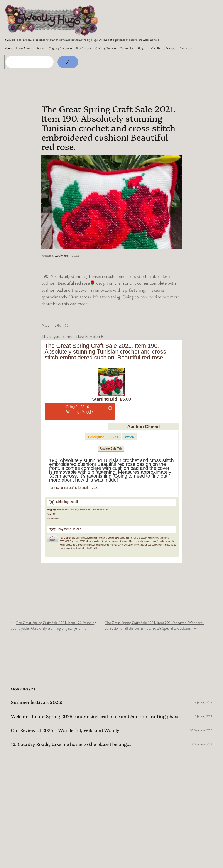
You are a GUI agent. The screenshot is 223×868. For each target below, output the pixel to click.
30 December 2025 (201, 730)
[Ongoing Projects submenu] (71, 48)
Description (96, 437)
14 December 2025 (201, 744)
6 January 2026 (203, 702)
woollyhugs (62, 255)
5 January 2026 (203, 716)
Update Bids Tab (111, 448)
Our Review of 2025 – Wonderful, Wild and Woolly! (66, 730)
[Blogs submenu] (145, 48)
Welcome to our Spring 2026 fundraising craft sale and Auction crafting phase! (96, 716)
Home (8, 48)
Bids (115, 437)
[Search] (68, 62)
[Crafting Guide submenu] (115, 48)
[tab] (96, 437)
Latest (75, 255)
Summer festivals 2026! (37, 702)
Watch (129, 437)
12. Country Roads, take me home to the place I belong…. (71, 744)
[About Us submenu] (192, 48)
